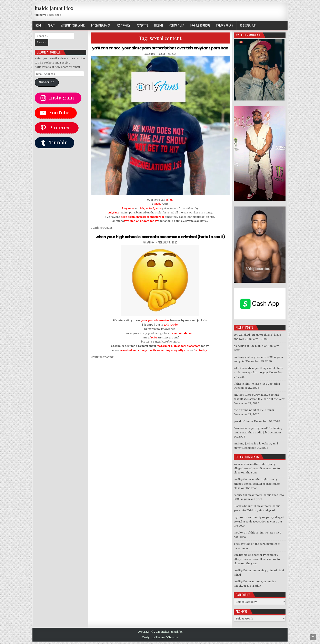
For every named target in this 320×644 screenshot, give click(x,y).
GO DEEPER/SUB (248, 25)
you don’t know (244, 421)
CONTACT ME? (177, 25)
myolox (238, 517)
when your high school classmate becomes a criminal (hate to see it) (160, 242)
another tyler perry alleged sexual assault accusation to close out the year (257, 468)
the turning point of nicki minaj (254, 410)
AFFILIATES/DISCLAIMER (73, 25)
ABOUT (51, 25)
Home (38, 25)
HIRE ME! (159, 25)
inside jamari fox (54, 8)
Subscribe (47, 82)
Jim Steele (241, 555)
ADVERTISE (142, 25)
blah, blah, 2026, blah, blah (251, 346)
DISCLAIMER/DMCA (101, 25)
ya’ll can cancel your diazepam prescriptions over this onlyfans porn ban (160, 50)
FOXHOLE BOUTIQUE (200, 25)
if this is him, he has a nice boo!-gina (257, 384)
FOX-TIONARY (123, 25)
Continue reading (104, 233)
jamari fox (149, 59)
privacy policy (225, 25)
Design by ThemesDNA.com (160, 637)
